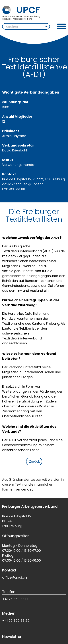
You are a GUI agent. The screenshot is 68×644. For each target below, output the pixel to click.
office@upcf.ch (15, 577)
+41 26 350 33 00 (16, 599)
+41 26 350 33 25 (16, 621)
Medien (9, 613)
